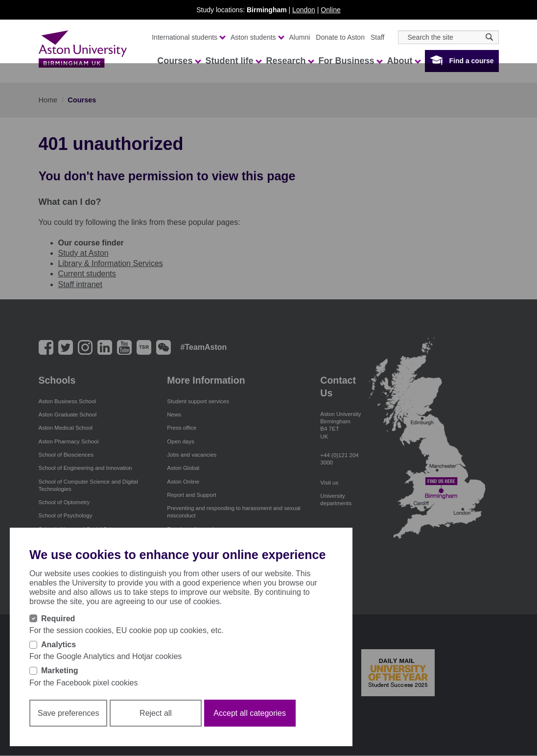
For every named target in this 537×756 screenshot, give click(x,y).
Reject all (156, 713)
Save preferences (68, 713)
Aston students (257, 37)
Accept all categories (250, 713)
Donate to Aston (340, 37)
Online (330, 10)
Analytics (58, 645)
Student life (233, 61)
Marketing (60, 671)
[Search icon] (489, 37)
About (403, 61)
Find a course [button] (471, 61)
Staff (378, 37)
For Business (350, 61)
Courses (179, 61)
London (304, 10)
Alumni (300, 37)
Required (58, 619)
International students (188, 37)
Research (290, 61)
